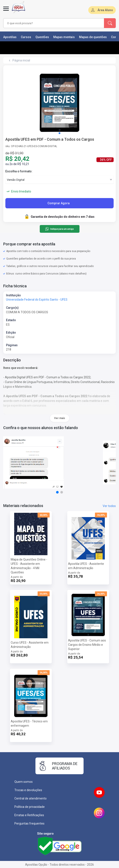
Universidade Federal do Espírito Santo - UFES (37, 300)
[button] (59, 133)
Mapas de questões (93, 37)
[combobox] (51, 23)
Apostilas (10, 37)
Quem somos (24, 782)
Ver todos (109, 506)
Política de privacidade (30, 807)
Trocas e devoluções (28, 790)
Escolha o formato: (19, 171)
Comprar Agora (59, 203)
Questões (42, 37)
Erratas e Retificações (29, 815)
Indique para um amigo (59, 229)
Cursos (26, 37)
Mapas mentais (64, 37)
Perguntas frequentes (29, 823)
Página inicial (21, 60)
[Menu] (6, 11)
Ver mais (60, 418)
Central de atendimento (31, 798)
